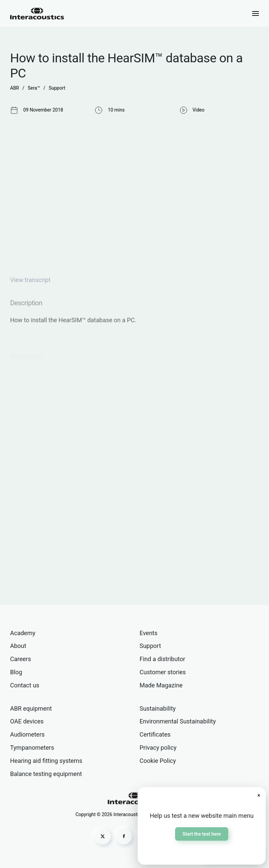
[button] (256, 13)
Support (150, 646)
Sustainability (158, 708)
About (18, 646)
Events (149, 633)
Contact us (25, 685)
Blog (16, 672)
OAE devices (27, 721)
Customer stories (163, 672)
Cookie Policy (158, 761)
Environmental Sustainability (178, 721)
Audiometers (27, 734)
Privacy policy (158, 748)
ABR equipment (31, 708)
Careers (21, 659)
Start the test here (202, 834)
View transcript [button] (30, 280)
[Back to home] (37, 13)
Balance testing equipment (46, 774)
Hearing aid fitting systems (46, 761)
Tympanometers (32, 748)
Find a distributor (162, 659)
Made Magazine (161, 685)
